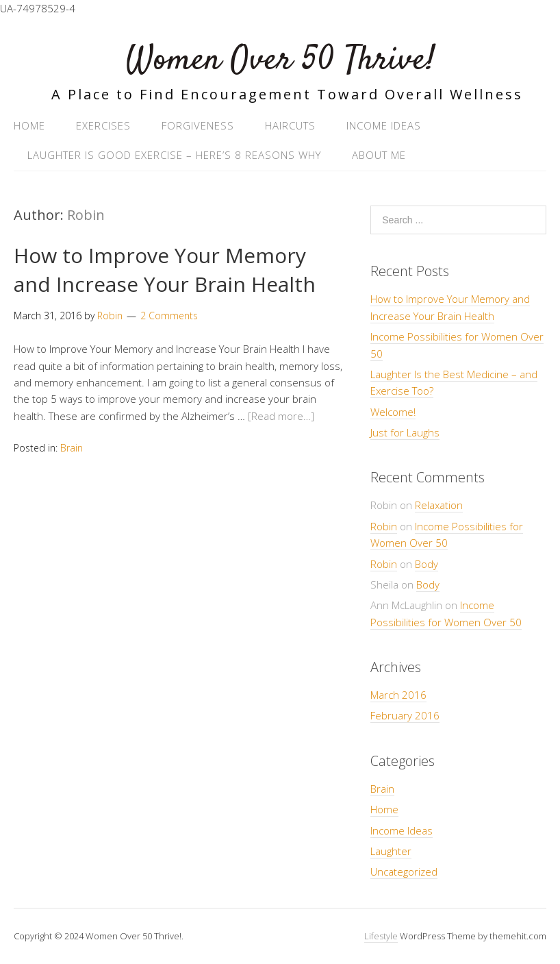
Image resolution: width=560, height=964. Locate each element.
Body (427, 564)
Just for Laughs (405, 432)
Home (29, 125)
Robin (86, 215)
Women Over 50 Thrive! (280, 61)
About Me (379, 155)
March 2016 (398, 695)
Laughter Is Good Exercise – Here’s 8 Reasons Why (174, 155)
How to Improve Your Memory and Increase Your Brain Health (165, 270)
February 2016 (405, 715)
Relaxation (439, 505)
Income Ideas (384, 125)
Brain (72, 448)
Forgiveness (198, 125)
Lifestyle (381, 936)
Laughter (391, 851)
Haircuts (290, 125)
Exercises (103, 125)
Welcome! (393, 412)
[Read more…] (281, 416)
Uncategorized (404, 872)
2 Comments (169, 316)
